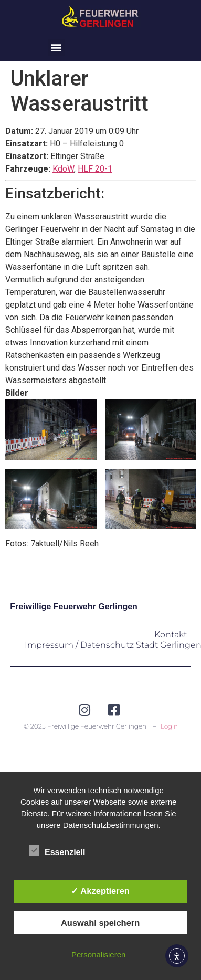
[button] (56, 48)
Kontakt (171, 634)
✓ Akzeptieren (100, 891)
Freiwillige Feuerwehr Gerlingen (74, 607)
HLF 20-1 (95, 169)
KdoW (63, 169)
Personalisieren (98, 955)
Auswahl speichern (100, 923)
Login (169, 726)
